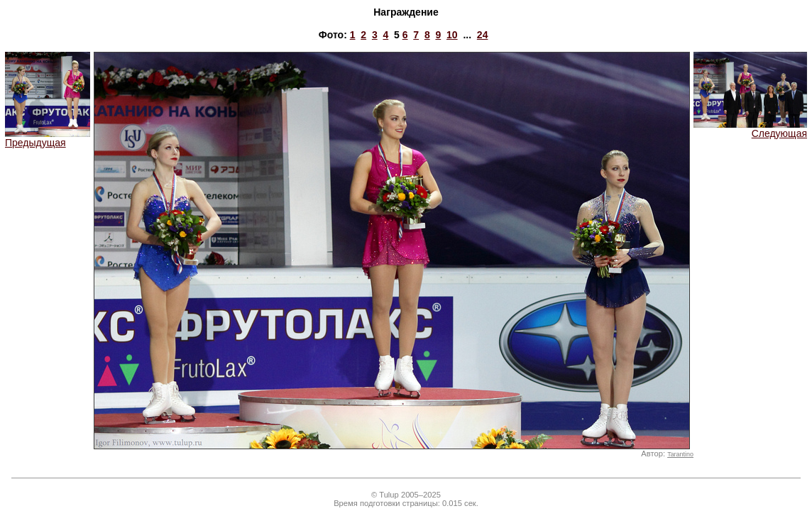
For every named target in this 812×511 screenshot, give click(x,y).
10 (452, 35)
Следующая (750, 129)
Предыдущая (48, 138)
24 (483, 35)
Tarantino (680, 454)
